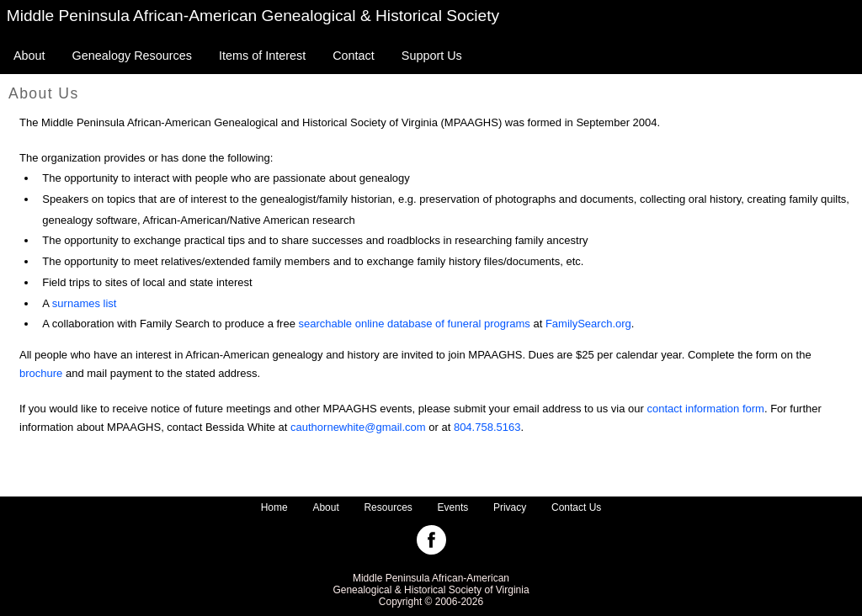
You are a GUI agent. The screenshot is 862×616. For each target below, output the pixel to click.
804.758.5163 (487, 427)
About (29, 56)
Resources (388, 507)
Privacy (510, 507)
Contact (354, 56)
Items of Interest (262, 56)
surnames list (85, 303)
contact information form (705, 409)
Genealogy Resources (132, 56)
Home (274, 507)
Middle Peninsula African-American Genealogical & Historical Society (253, 16)
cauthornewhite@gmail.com (358, 427)
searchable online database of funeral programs (415, 324)
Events (453, 507)
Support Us (432, 56)
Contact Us (576, 507)
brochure (41, 373)
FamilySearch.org (588, 324)
